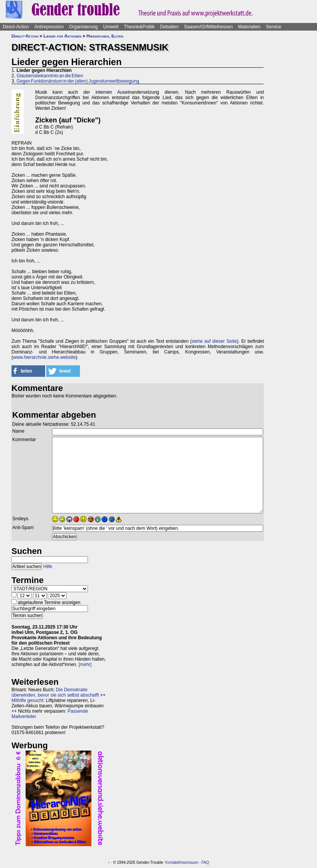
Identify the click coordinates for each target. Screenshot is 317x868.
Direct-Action (16, 27)
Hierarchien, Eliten (105, 36)
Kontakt (172, 862)
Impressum (189, 862)
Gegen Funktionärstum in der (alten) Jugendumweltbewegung (78, 81)
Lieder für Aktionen (63, 36)
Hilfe (48, 567)
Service (273, 27)
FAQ (205, 862)
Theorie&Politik (139, 27)
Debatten (170, 27)
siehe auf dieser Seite (214, 341)
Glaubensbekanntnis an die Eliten (50, 76)
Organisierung (83, 27)
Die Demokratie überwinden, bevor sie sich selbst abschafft (55, 692)
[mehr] (85, 664)
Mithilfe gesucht (27, 700)
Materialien (250, 27)
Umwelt (111, 27)
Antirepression (49, 27)
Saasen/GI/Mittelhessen (208, 27)
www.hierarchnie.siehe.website (44, 357)
